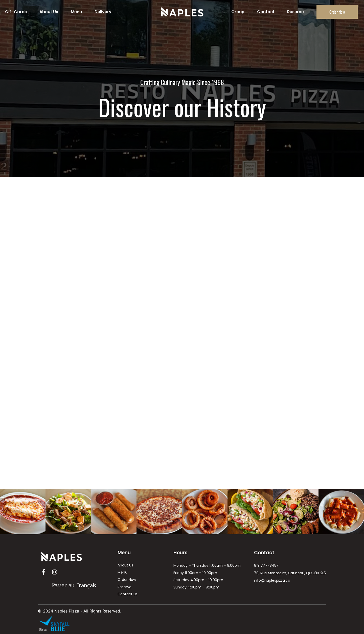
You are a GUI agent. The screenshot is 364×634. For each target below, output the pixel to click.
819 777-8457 (266, 565)
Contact (266, 12)
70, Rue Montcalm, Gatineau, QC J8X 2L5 (290, 573)
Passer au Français (74, 585)
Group (238, 12)
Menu (76, 12)
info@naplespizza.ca (272, 580)
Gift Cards (16, 12)
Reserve (295, 12)
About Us (49, 12)
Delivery (103, 12)
